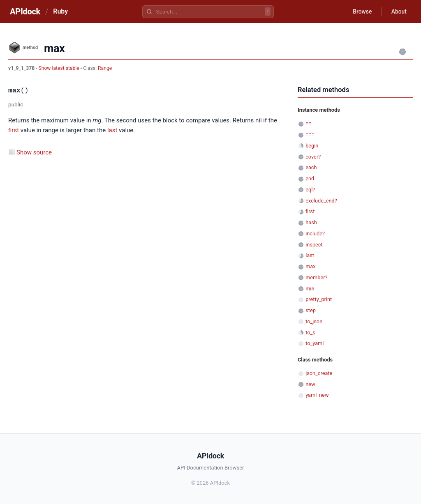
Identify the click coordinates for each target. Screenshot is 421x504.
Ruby (60, 11)
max (310, 266)
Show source (34, 152)
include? (315, 234)
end (310, 178)
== (308, 123)
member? (316, 277)
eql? (310, 190)
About (398, 12)
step (311, 310)
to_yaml (315, 343)
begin (312, 146)
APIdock (25, 12)
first (14, 130)
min (310, 289)
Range (105, 68)
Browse (361, 12)
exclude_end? (321, 201)
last (112, 130)
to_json (314, 321)
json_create (319, 373)
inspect (314, 245)
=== (310, 135)
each (311, 167)
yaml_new (317, 395)
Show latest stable (60, 68)
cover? (313, 157)
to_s (310, 333)
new (310, 384)
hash (311, 222)
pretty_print (319, 299)
